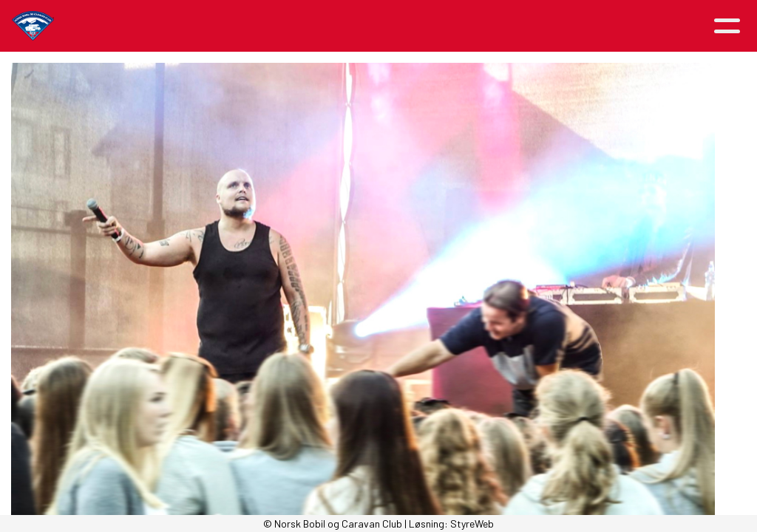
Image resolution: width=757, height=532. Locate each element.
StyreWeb (472, 524)
